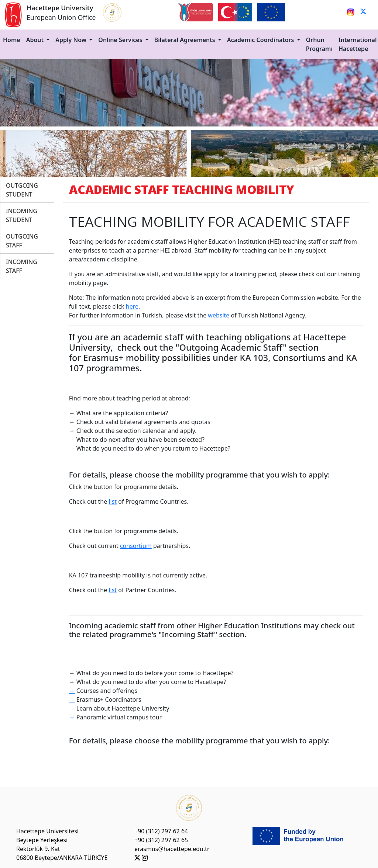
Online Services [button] (121, 40)
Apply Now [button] (72, 40)
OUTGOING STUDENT (22, 190)
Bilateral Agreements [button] (185, 40)
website (219, 315)
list (113, 501)
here (132, 306)
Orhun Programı (319, 44)
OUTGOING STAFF (22, 241)
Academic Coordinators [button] (261, 40)
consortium (136, 546)
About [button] (36, 40)
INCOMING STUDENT (22, 215)
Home (12, 40)
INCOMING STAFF (22, 266)
